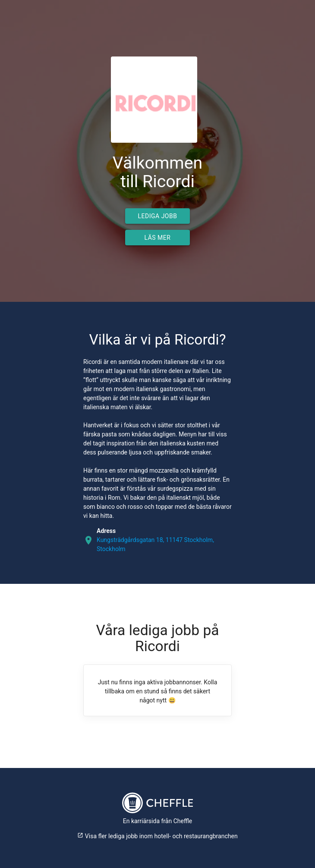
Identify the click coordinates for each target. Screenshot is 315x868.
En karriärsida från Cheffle (158, 821)
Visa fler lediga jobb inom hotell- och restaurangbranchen (157, 836)
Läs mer (158, 238)
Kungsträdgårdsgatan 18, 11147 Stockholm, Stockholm (155, 544)
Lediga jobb (158, 216)
